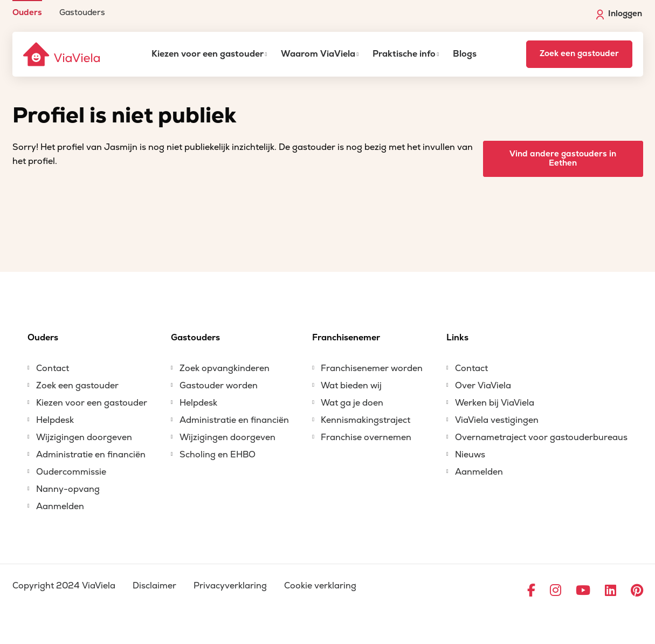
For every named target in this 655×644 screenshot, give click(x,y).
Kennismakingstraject (366, 420)
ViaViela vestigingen (497, 420)
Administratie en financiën (91, 455)
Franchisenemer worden (372, 368)
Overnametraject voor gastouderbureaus (541, 437)
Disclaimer (154, 586)
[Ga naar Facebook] (531, 591)
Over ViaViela (483, 386)
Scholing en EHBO (218, 455)
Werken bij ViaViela (495, 403)
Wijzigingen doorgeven (84, 437)
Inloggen (619, 14)
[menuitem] (27, 8)
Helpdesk (55, 420)
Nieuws (470, 455)
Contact (53, 368)
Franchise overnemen (366, 437)
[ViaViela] (63, 54)
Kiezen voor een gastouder (208, 54)
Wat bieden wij (351, 386)
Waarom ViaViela (318, 54)
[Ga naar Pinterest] (637, 591)
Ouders (27, 12)
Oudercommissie (71, 472)
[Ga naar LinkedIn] (611, 591)
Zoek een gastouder (579, 54)
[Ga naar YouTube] (583, 591)
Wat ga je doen (352, 403)
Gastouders (82, 12)
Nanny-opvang (68, 489)
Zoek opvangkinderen (225, 368)
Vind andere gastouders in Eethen (563, 159)
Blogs (465, 54)
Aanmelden (60, 506)
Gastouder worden (219, 386)
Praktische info (404, 54)
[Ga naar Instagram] (556, 591)
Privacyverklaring (230, 586)
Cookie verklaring (320, 586)
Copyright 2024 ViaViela (64, 586)
